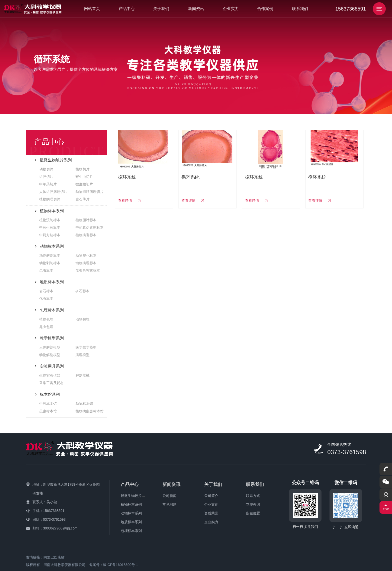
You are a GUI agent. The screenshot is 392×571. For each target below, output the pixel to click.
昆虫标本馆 (48, 411)
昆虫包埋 (46, 327)
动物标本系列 (131, 513)
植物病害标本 (86, 235)
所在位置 (253, 513)
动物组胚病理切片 (89, 192)
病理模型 (82, 355)
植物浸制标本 (50, 220)
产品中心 (127, 9)
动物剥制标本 (50, 263)
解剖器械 (82, 375)
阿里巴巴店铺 (54, 557)
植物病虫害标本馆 (89, 411)
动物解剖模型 (50, 355)
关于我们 (161, 9)
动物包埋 (82, 319)
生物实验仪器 (50, 375)
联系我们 (300, 9)
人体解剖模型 (50, 347)
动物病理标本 (86, 263)
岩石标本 (46, 291)
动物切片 (46, 169)
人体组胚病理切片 (53, 192)
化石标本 (46, 299)
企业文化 (211, 504)
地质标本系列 (131, 522)
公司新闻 (169, 496)
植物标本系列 (131, 504)
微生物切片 (84, 184)
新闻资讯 (196, 9)
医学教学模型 (86, 347)
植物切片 (82, 169)
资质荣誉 (211, 513)
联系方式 (253, 496)
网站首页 (92, 9)
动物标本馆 (84, 404)
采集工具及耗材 (51, 383)
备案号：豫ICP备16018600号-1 (113, 565)
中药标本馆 (48, 404)
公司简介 (211, 496)
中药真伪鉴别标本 (89, 227)
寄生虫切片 (84, 177)
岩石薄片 (82, 199)
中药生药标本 (50, 227)
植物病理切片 (50, 199)
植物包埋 (46, 319)
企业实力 (231, 9)
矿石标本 (82, 291)
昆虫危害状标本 (88, 270)
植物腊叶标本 (86, 220)
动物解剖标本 (50, 255)
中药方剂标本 (50, 235)
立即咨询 (253, 504)
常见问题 (169, 504)
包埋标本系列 (131, 531)
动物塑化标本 (86, 255)
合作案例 (265, 9)
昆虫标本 (46, 270)
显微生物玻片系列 (135, 496)
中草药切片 (48, 184)
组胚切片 (46, 177)
